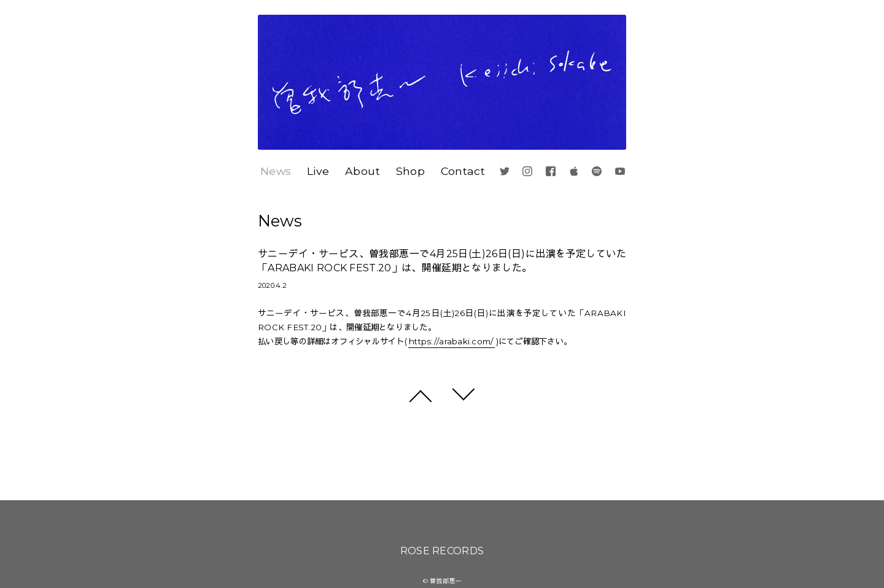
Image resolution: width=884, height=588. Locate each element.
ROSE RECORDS (442, 551)
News (276, 171)
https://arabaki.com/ (451, 341)
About (363, 171)
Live (318, 171)
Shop (410, 171)
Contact (463, 171)
